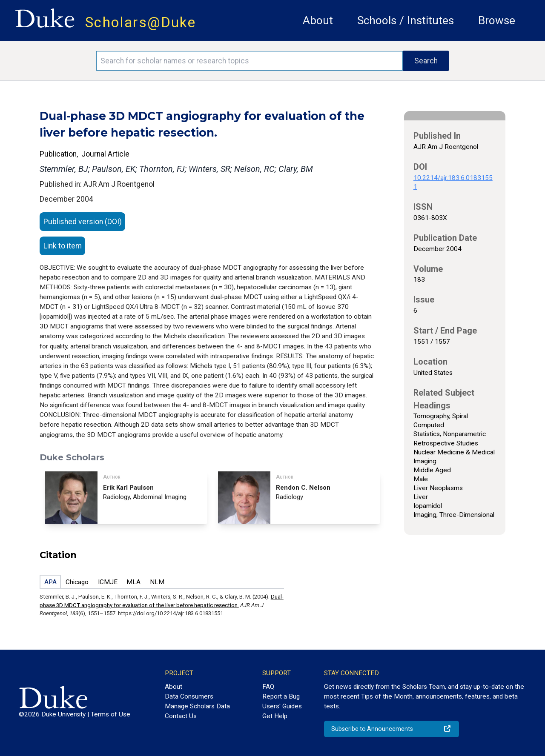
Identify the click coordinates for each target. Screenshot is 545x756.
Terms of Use (110, 714)
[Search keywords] (250, 61)
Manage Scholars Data (197, 706)
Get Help (275, 716)
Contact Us (181, 716)
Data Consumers (189, 696)
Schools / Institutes (406, 20)
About (318, 20)
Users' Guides (282, 706)
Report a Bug (281, 696)
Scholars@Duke (141, 22)
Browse (497, 20)
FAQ (268, 687)
